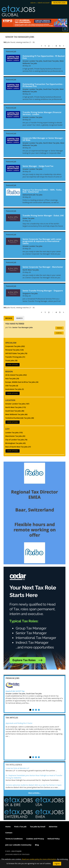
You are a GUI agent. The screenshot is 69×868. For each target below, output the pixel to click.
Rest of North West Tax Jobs (18, 447)
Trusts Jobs (11, 360)
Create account (44, 3)
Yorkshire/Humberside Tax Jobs (20, 418)
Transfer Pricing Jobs (15, 357)
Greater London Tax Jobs (17, 404)
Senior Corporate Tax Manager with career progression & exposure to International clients (42, 241)
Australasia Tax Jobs (15, 389)
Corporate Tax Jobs (15, 346)
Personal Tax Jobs (14, 350)
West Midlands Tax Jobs (16, 414)
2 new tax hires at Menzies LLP (17, 768)
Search (19, 318)
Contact (9, 833)
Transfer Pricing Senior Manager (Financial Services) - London (42, 113)
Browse (9, 318)
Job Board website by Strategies (17, 854)
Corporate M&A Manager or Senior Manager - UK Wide (43, 139)
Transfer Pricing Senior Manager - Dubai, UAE (43, 216)
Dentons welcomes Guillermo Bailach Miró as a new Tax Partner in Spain (34, 785)
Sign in (33, 3)
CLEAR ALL (59, 333)
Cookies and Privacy (35, 839)
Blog (37, 845)
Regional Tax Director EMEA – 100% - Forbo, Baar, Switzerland (42, 191)
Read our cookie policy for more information (39, 859)
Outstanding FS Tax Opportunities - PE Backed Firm (44, 57)
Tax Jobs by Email (38, 827)
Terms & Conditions (14, 839)
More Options (13, 365)
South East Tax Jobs (15, 411)
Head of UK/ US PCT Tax (15, 691)
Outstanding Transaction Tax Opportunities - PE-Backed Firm (43, 85)
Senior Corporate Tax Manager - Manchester (43, 267)
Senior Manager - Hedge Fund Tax (38, 166)
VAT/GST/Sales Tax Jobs (16, 353)
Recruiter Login (59, 3)
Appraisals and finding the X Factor (19, 723)
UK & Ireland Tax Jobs (16, 375)
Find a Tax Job (20, 827)
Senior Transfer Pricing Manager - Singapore (43, 291)
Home (8, 827)
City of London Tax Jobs (16, 440)
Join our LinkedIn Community (18, 845)
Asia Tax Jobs (12, 378)
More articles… (35, 793)
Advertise (53, 827)
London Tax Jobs (14, 433)
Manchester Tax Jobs (15, 436)
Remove (59, 328)
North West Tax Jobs (16, 407)
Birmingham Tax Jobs (15, 443)
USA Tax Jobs (12, 386)
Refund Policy (54, 839)
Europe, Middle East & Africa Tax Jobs (22, 382)
